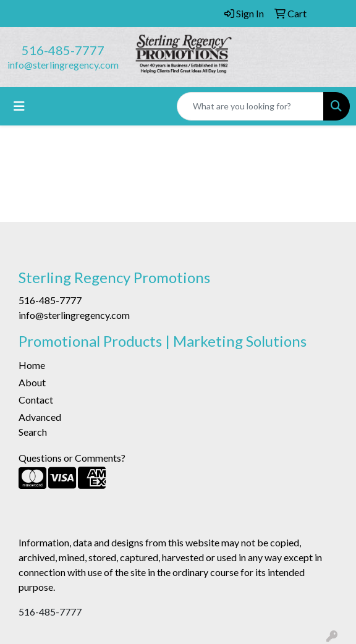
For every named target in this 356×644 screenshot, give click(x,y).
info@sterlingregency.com (63, 65)
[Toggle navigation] (19, 106)
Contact (36, 400)
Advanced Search (40, 424)
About (32, 382)
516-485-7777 (63, 50)
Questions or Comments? (72, 458)
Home (32, 365)
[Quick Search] (250, 106)
